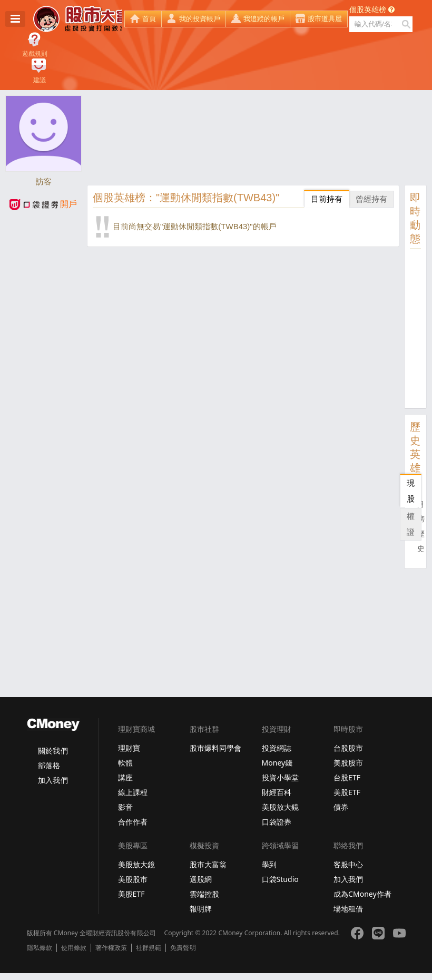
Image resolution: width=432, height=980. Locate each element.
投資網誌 (277, 748)
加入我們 (53, 780)
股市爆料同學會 (215, 748)
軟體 (125, 763)
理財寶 (129, 748)
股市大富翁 (208, 864)
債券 (341, 807)
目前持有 (327, 199)
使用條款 (74, 948)
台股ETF (347, 777)
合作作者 (133, 822)
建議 (40, 80)
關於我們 (53, 751)
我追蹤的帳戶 (264, 19)
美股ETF (347, 792)
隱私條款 (40, 948)
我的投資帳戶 (200, 19)
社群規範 (149, 948)
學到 (269, 864)
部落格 (49, 765)
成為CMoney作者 (362, 894)
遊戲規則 (35, 54)
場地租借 (348, 909)
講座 (125, 777)
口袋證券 (277, 822)
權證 (411, 524)
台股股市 (348, 748)
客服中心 (348, 864)
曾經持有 (371, 199)
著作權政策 (111, 948)
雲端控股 (204, 894)
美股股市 (348, 763)
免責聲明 (183, 948)
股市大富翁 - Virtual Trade (77, 19)
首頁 (149, 19)
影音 (125, 807)
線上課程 (133, 792)
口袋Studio (280, 879)
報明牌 (201, 909)
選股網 (201, 879)
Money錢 (277, 763)
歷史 (421, 541)
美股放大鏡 (280, 807)
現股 (411, 491)
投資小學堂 (280, 777)
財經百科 (277, 792)
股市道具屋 (325, 19)
